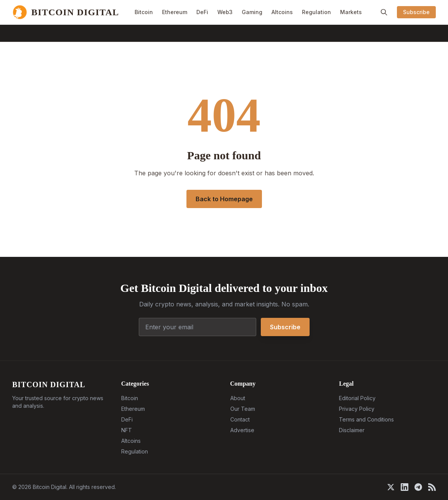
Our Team (243, 409)
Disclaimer (352, 430)
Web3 (225, 12)
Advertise (242, 430)
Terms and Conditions (366, 419)
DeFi (202, 12)
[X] (391, 487)
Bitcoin (144, 12)
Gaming (252, 12)
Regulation (316, 12)
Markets (351, 12)
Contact (240, 419)
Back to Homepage (224, 199)
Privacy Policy (357, 409)
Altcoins (282, 12)
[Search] (384, 12)
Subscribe (416, 12)
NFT (127, 430)
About (238, 398)
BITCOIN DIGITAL (49, 385)
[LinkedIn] (405, 487)
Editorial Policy (357, 398)
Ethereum (175, 12)
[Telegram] (418, 487)
